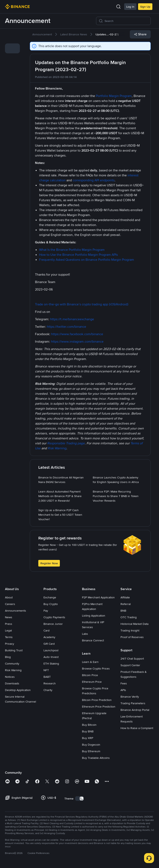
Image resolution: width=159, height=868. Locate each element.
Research (50, 683)
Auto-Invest (51, 657)
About (9, 597)
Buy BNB (88, 731)
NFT (46, 670)
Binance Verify (130, 697)
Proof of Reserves (132, 637)
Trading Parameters (133, 703)
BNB (123, 611)
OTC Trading (129, 617)
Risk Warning (13, 670)
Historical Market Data (134, 624)
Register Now (49, 563)
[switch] (79, 799)
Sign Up (145, 7)
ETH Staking (51, 664)
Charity (48, 690)
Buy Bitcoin (89, 725)
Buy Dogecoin (91, 745)
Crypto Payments (54, 617)
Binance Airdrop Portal (135, 710)
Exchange (50, 597)
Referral (126, 604)
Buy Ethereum (91, 751)
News (9, 617)
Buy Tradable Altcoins (96, 758)
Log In (130, 7)
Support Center (130, 665)
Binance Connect (93, 640)
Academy (49, 637)
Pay (46, 611)
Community (12, 664)
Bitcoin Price (90, 675)
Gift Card (49, 644)
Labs (85, 634)
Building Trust (14, 650)
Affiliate (125, 597)
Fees (124, 683)
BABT (47, 677)
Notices (10, 677)
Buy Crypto (51, 604)
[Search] (126, 21)
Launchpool (51, 650)
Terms (9, 637)
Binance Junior (53, 624)
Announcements (16, 611)
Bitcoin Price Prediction (97, 700)
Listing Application (94, 616)
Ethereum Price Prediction (99, 707)
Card (46, 630)
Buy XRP (88, 738)
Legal (8, 630)
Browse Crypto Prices (96, 668)
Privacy (10, 644)
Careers (10, 604)
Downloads (12, 683)
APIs (123, 690)
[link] (12, 37)
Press (9, 624)
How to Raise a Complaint (137, 728)
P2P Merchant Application (98, 597)
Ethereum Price (92, 682)
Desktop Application (18, 690)
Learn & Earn (90, 662)
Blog (8, 657)
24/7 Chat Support (132, 659)
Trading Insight (130, 630)
